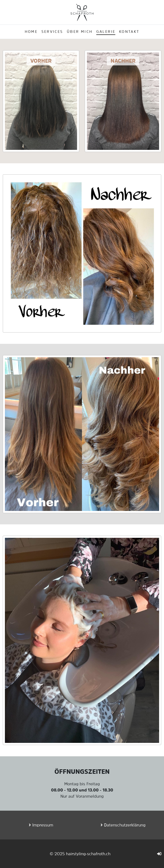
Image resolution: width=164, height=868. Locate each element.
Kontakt (129, 32)
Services (52, 32)
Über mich (80, 32)
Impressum (43, 825)
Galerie (106, 32)
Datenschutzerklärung (125, 825)
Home (31, 32)
